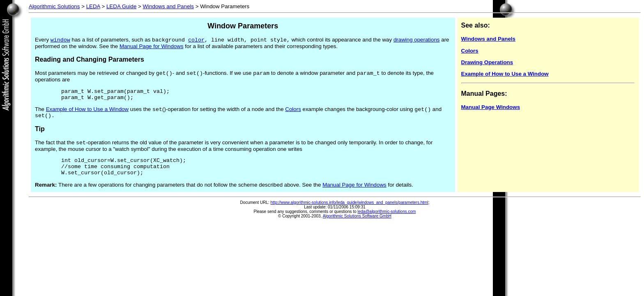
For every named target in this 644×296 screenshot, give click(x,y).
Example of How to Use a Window (87, 114)
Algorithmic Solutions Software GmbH (357, 227)
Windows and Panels (168, 6)
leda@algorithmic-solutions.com (387, 222)
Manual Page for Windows (152, 47)
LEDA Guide (121, 6)
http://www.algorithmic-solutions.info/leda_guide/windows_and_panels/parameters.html (350, 213)
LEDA (93, 6)
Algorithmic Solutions (54, 6)
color (196, 40)
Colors (293, 114)
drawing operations (417, 40)
